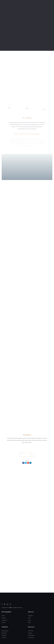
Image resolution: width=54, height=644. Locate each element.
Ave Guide (31, 631)
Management (5, 631)
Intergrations (31, 635)
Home (3, 616)
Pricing (3, 622)
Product (4, 618)
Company (30, 616)
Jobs (29, 618)
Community (31, 638)
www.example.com (27, 450)
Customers (4, 620)
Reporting (4, 633)
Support (30, 633)
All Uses (4, 638)
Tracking (4, 635)
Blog (29, 622)
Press (29, 620)
